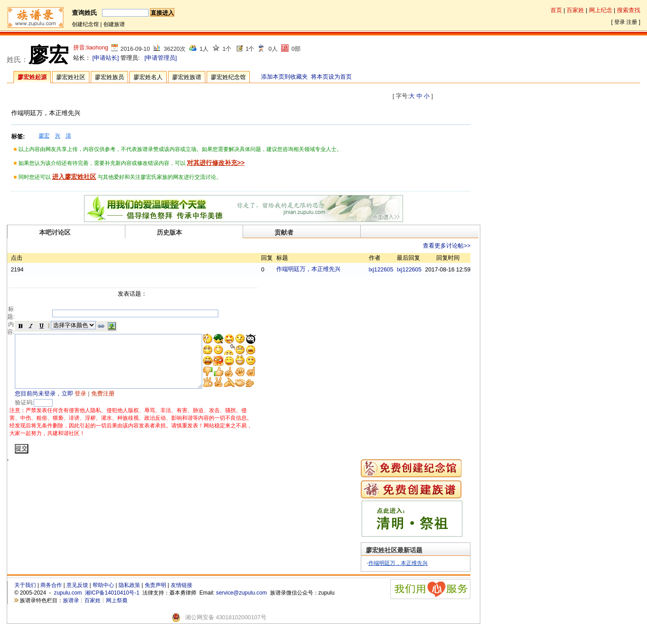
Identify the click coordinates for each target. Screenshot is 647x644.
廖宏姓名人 (148, 77)
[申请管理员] (160, 58)
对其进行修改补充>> (216, 163)
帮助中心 (103, 596)
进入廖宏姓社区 (74, 177)
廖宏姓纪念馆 (228, 77)
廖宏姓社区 (71, 77)
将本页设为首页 (331, 77)
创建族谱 (114, 24)
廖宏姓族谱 (187, 77)
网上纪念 (601, 10)
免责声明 (155, 596)
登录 (620, 22)
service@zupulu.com (242, 604)
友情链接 (182, 596)
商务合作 (51, 596)
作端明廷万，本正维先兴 (331, 269)
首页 (556, 10)
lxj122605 (381, 269)
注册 (632, 22)
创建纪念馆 (85, 24)
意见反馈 (77, 596)
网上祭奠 (117, 611)
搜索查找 (629, 10)
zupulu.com (68, 604)
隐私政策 (129, 596)
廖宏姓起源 (32, 77)
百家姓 (575, 10)
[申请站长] (106, 58)
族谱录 (71, 611)
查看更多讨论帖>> (447, 246)
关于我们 (25, 596)
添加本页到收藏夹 (284, 77)
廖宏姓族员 (109, 77)
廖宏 (44, 136)
